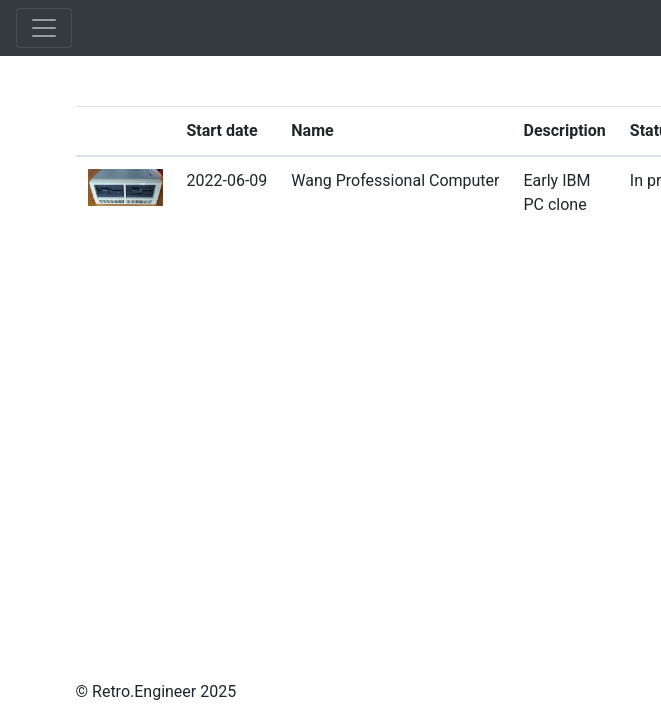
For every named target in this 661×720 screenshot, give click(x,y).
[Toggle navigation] (44, 28)
